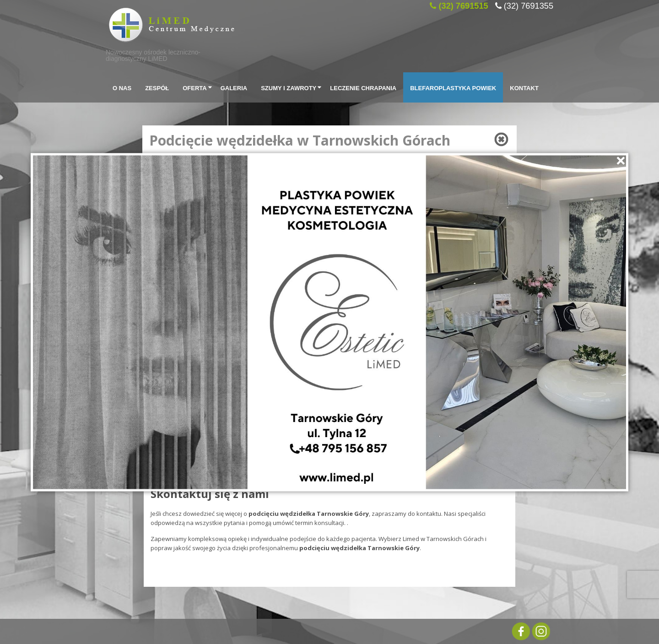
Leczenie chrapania (363, 87)
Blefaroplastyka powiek (453, 87)
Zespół (157, 87)
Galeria (234, 87)
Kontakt (524, 87)
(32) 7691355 (529, 5)
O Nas (122, 87)
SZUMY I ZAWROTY (292, 87)
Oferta (198, 87)
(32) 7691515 (463, 5)
